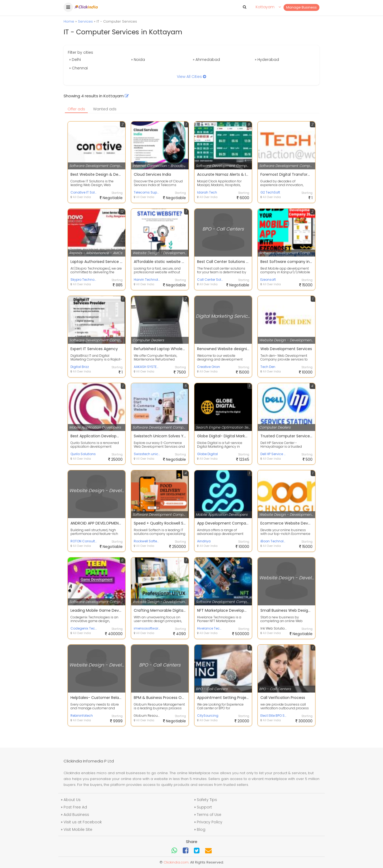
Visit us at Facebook (83, 822)
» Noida (138, 60)
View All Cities (191, 77)
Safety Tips (207, 800)
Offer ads (76, 109)
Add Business (76, 815)
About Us (72, 800)
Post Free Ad (75, 807)
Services (85, 21)
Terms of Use (209, 815)
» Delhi (75, 60)
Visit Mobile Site (78, 829)
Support (204, 807)
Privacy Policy (210, 822)
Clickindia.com (176, 862)
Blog (201, 829)
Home (69, 21)
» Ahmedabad (206, 60)
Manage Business (301, 7)
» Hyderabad (267, 60)
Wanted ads (105, 109)
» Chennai (78, 68)
